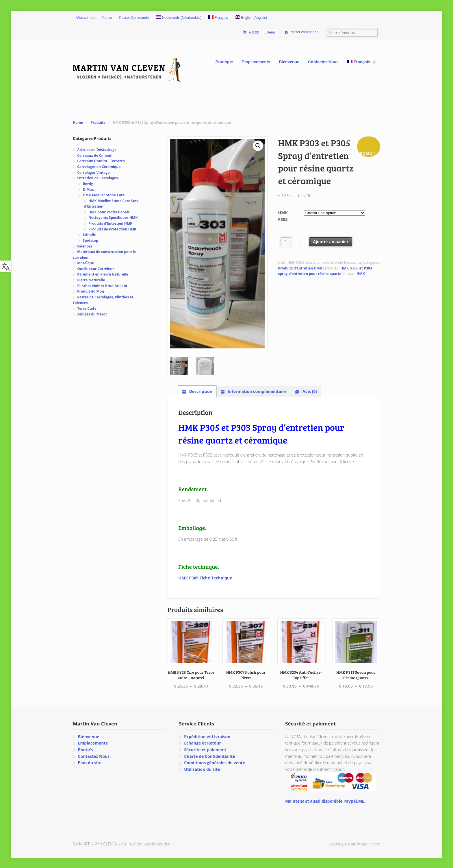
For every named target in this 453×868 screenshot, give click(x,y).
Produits (98, 122)
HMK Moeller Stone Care (104, 195)
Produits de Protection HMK (112, 229)
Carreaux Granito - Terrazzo (101, 161)
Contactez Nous (323, 62)
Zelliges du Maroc (92, 314)
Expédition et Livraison (207, 736)
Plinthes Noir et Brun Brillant (102, 286)
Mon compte (86, 18)
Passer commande (304, 32)
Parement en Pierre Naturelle (103, 274)
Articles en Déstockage (97, 150)
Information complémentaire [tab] (257, 391)
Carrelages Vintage (93, 172)
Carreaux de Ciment (94, 155)
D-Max (88, 190)
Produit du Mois (91, 291)
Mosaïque (86, 263)
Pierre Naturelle (91, 280)
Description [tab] (200, 391)
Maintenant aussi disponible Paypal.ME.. (326, 800)
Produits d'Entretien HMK (300, 268)
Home (78, 122)
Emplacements (256, 62)
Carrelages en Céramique (99, 167)
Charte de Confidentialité (209, 756)
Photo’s (85, 749)
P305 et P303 (361, 268)
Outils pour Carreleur (95, 269)
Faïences (85, 246)
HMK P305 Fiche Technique (205, 577)
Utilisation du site (202, 769)
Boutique (224, 62)
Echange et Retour (203, 742)
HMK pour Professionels (109, 212)
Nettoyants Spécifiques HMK (113, 218)
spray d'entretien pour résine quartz (310, 274)
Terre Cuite (87, 308)
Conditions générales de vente (215, 762)
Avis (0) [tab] (309, 391)
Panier (107, 18)
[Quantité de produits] (286, 242)
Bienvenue (289, 62)
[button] (258, 146)
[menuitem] (179, 18)
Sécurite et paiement (205, 749)
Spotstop (91, 240)
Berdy (88, 184)
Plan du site (90, 762)
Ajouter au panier (331, 242)
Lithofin (90, 235)
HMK (344, 268)
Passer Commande (134, 18)
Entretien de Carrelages (98, 178)
